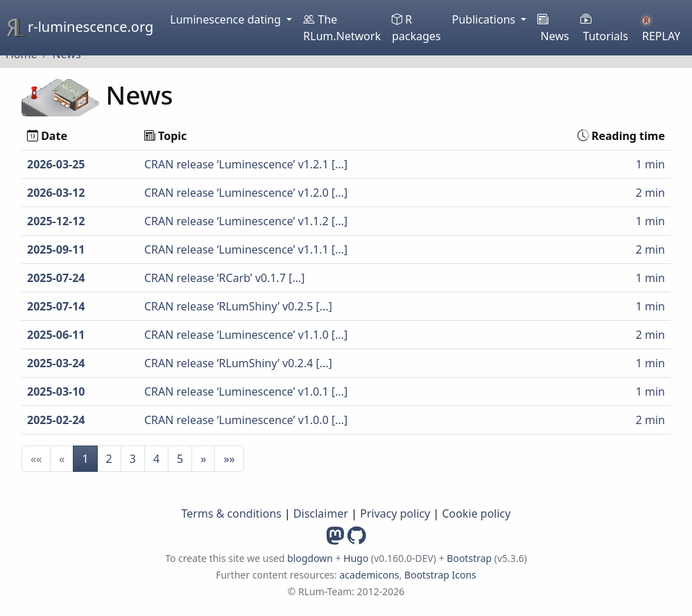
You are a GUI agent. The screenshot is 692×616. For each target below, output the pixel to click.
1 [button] (85, 459)
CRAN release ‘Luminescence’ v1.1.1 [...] (246, 249)
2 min (650, 193)
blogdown (310, 558)
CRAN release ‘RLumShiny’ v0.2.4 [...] (238, 363)
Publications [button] (485, 19)
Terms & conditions (232, 513)
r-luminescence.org (79, 28)
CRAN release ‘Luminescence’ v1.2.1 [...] (246, 164)
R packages (416, 28)
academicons (369, 575)
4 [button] (156, 459)
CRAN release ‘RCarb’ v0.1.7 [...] (225, 278)
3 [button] (133, 459)
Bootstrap (470, 558)
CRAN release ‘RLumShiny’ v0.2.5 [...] (238, 306)
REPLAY (660, 28)
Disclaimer (321, 513)
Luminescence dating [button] (227, 19)
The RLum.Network (342, 28)
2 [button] (109, 459)
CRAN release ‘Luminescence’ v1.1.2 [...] (246, 221)
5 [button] (180, 459)
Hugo (356, 558)
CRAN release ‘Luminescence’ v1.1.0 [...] (246, 335)
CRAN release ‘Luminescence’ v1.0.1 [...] (246, 391)
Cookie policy (477, 513)
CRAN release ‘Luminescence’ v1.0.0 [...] (246, 420)
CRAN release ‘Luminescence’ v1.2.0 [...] (246, 193)
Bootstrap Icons (440, 575)
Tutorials (604, 28)
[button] (203, 459)
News (553, 28)
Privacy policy (395, 513)
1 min (650, 164)
